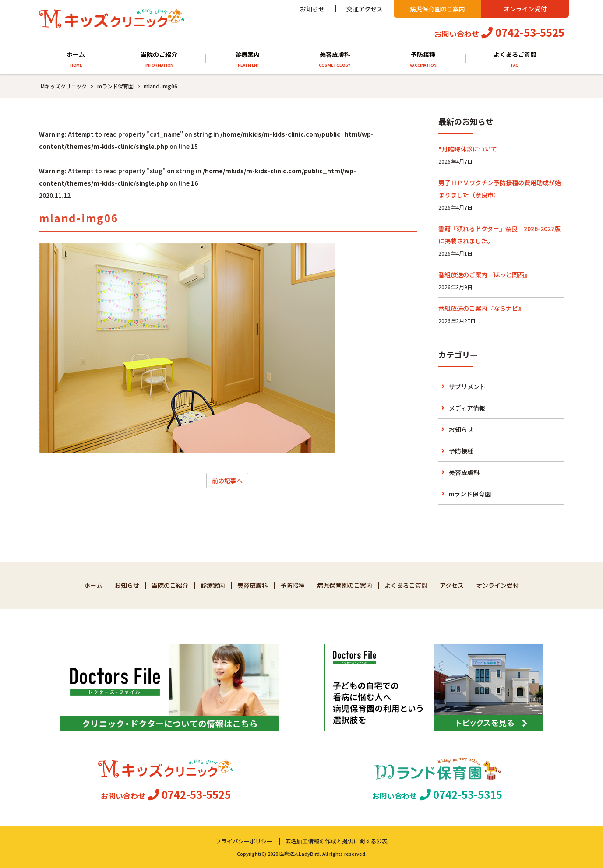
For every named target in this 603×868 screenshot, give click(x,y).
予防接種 (423, 59)
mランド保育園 (470, 494)
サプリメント (467, 387)
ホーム (76, 59)
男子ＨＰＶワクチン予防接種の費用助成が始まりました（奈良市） (500, 189)
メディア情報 (467, 408)
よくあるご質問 (515, 59)
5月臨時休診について (468, 149)
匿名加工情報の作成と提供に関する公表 (336, 841)
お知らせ (312, 9)
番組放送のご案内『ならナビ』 (481, 308)
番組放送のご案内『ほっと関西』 (484, 274)
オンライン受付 (525, 9)
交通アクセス (365, 9)
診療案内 (247, 59)
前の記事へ (227, 481)
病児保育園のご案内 (437, 9)
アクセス (452, 585)
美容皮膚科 (335, 59)
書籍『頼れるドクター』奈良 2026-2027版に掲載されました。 (499, 235)
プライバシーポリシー (244, 841)
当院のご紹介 (159, 59)
